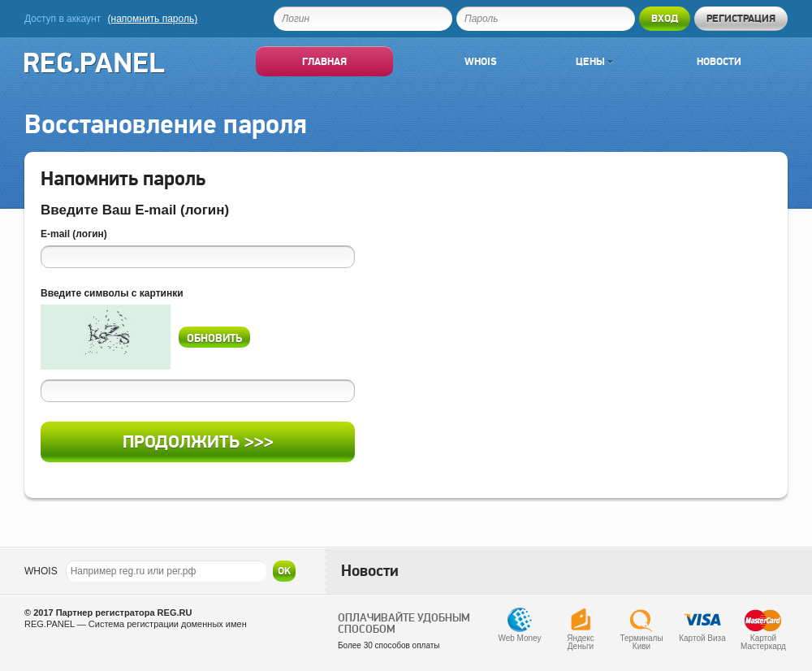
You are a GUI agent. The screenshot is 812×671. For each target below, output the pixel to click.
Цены (594, 61)
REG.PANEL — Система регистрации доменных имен (136, 624)
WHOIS (41, 571)
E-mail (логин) (74, 234)
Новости (719, 61)
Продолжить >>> (198, 442)
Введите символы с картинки (112, 293)
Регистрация (741, 18)
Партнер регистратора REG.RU (124, 613)
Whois (481, 61)
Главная (324, 61)
